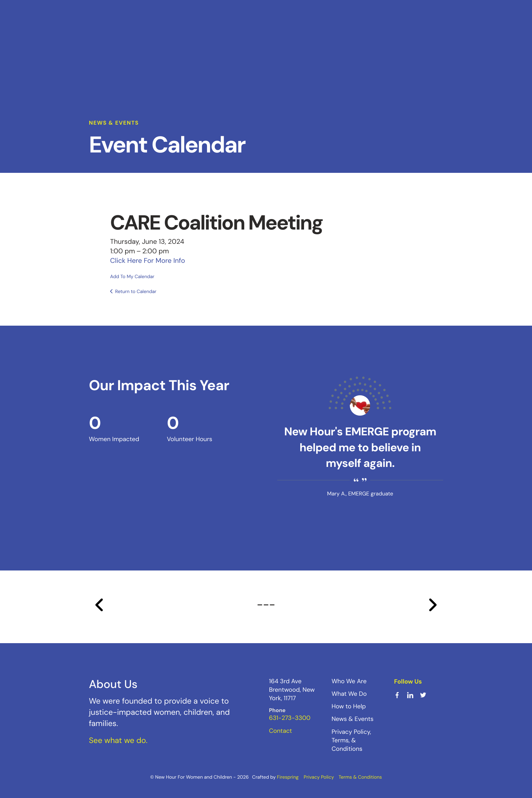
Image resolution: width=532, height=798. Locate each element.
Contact (281, 730)
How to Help (349, 706)
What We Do (349, 693)
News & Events (353, 719)
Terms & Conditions (360, 777)
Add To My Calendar (132, 276)
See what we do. (118, 740)
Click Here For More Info (148, 260)
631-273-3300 (290, 718)
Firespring (288, 777)
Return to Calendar (136, 291)
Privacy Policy (319, 777)
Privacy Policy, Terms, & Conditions (351, 740)
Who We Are (349, 681)
